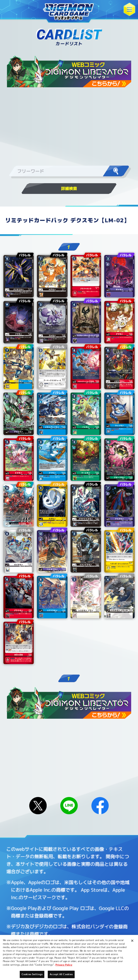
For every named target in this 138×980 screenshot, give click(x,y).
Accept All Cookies (61, 974)
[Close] (132, 941)
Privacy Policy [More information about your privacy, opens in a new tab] (64, 965)
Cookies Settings (32, 974)
